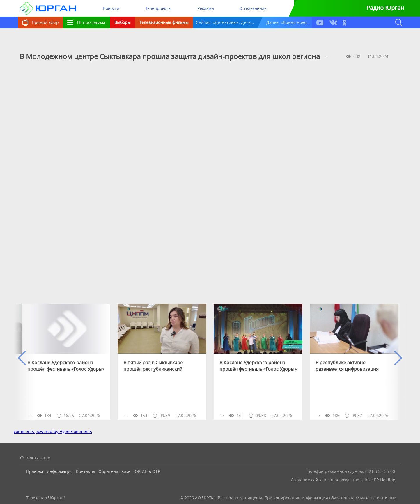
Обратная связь (114, 471)
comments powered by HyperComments (53, 431)
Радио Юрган (385, 8)
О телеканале (253, 8)
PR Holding (385, 480)
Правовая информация (49, 471)
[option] (66, 362)
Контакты (86, 471)
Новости (111, 8)
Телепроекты (158, 8)
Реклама (206, 8)
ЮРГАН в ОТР (147, 471)
